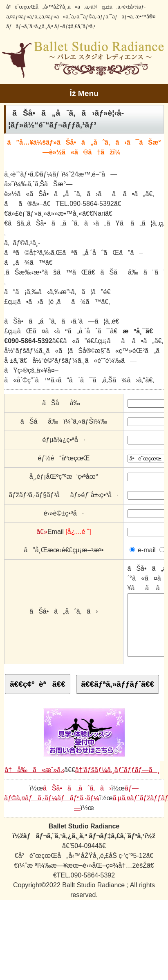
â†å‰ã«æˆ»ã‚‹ (34, 782)
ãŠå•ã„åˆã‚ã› (77, 800)
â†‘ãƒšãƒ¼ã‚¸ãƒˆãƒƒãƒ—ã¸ (118, 782)
